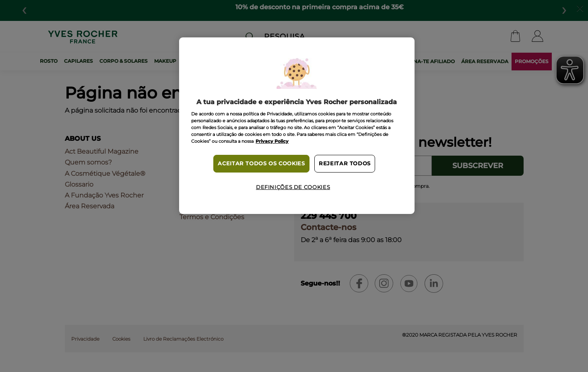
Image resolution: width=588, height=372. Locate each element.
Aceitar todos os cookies (261, 163)
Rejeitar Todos (345, 163)
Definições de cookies (293, 187)
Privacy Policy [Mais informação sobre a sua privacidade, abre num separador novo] (272, 141)
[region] (297, 126)
